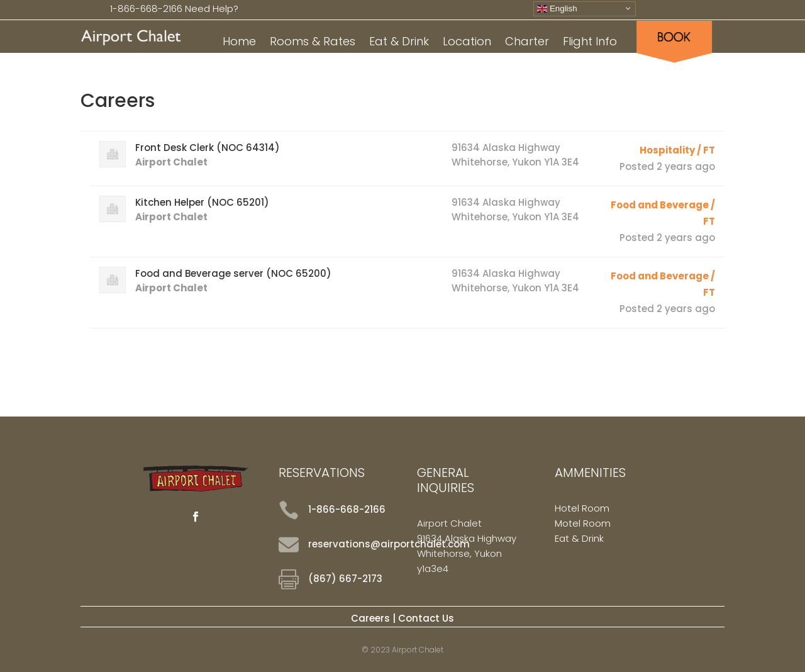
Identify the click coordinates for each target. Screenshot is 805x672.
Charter (527, 43)
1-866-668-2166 (146, 8)
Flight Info (590, 43)
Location (467, 43)
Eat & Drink (399, 43)
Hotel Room (582, 508)
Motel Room (583, 523)
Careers (370, 618)
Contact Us (426, 618)
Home (239, 43)
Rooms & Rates (313, 43)
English (557, 8)
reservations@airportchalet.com (389, 544)
